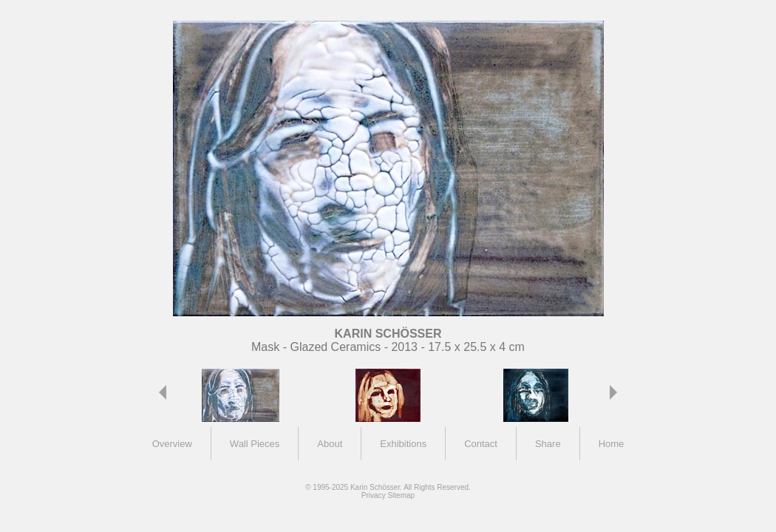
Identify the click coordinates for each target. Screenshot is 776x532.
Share (548, 444)
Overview (172, 444)
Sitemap (401, 495)
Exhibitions (403, 444)
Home (612, 444)
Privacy (374, 495)
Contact (481, 444)
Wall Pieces (255, 444)
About (330, 444)
